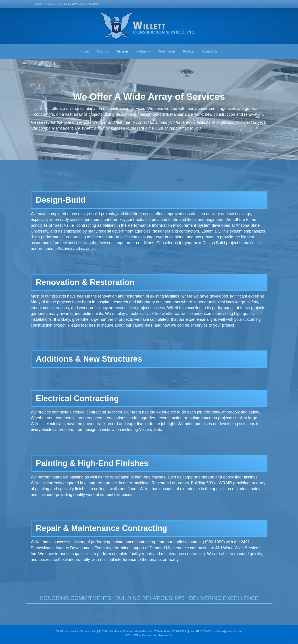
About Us (103, 51)
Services (123, 51)
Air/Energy (143, 51)
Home (84, 51)
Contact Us (210, 51)
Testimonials (167, 51)
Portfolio (189, 51)
